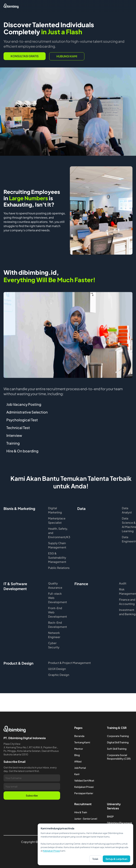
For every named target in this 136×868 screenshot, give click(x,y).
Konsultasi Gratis (25, 56)
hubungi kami (67, 56)
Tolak (95, 859)
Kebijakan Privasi (51, 851)
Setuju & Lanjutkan (116, 859)
